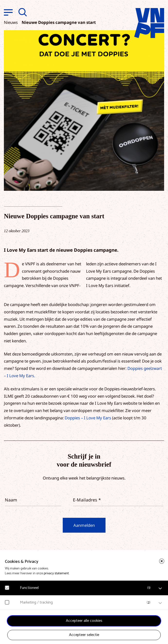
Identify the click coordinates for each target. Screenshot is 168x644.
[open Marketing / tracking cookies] (160, 603)
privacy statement (56, 573)
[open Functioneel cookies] (160, 588)
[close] (162, 561)
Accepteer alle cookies (84, 621)
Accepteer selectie (84, 635)
